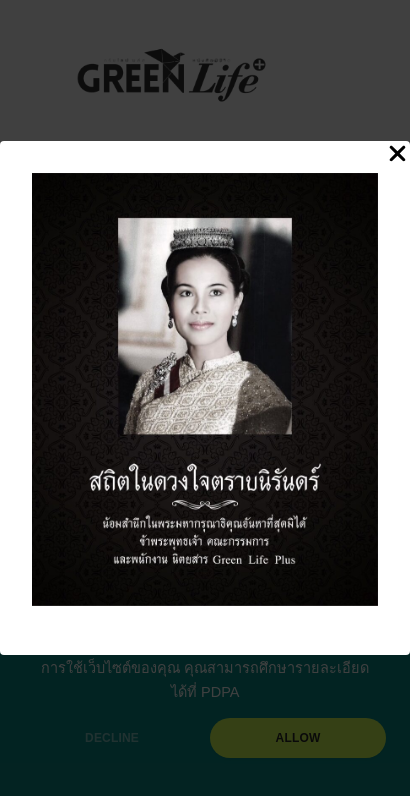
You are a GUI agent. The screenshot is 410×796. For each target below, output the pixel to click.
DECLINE (112, 738)
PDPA (220, 692)
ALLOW (298, 738)
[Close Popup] (397, 155)
